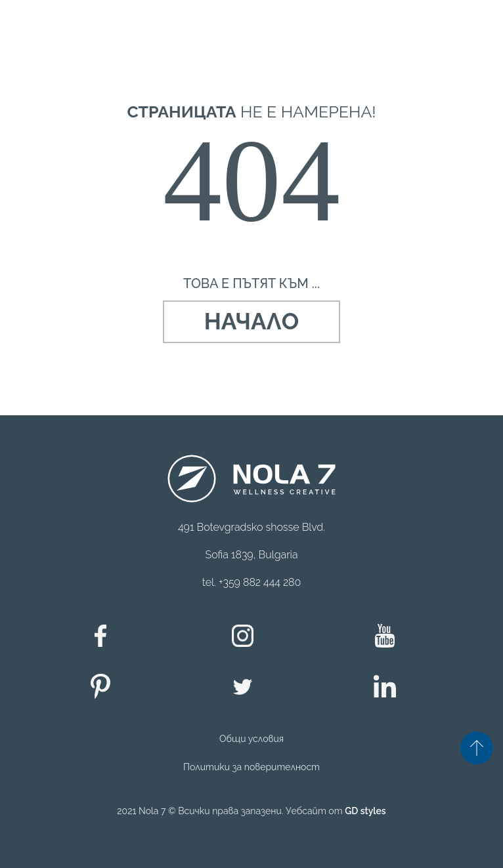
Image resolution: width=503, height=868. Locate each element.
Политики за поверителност (251, 767)
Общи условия (251, 739)
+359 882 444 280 (260, 582)
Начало (251, 321)
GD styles (365, 811)
